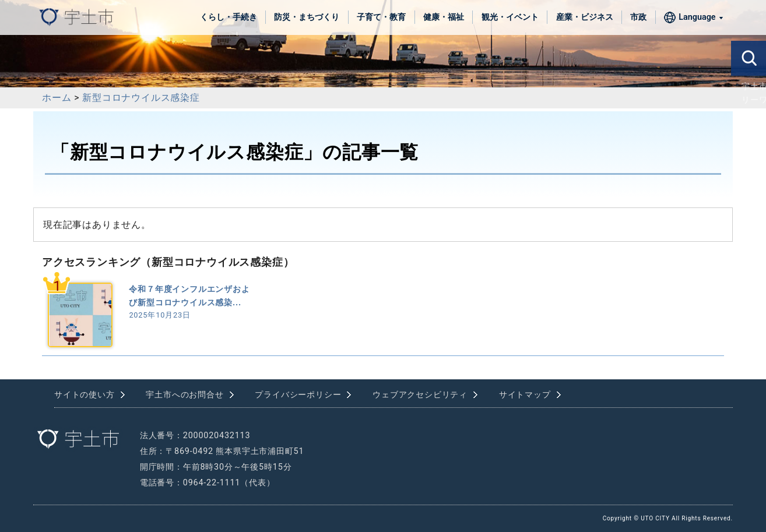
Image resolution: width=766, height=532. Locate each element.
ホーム (57, 98)
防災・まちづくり (307, 17)
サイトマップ (525, 395)
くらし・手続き (229, 17)
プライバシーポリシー (298, 395)
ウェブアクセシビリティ (420, 395)
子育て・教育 (381, 17)
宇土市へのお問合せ (185, 395)
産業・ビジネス (585, 17)
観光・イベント (510, 17)
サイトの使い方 (85, 395)
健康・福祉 (444, 17)
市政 (638, 17)
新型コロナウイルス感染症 (141, 98)
